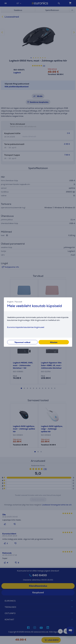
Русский (19, 302)
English (10, 302)
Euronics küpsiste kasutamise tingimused (26, 327)
